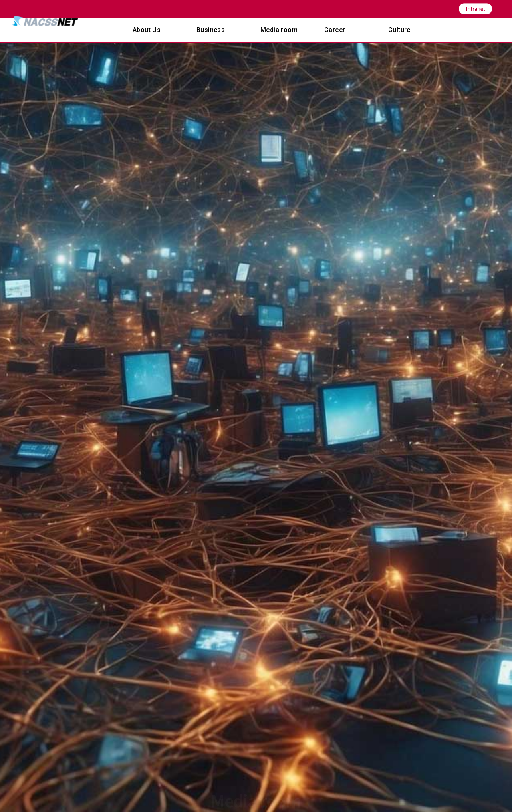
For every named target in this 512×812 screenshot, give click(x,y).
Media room (279, 30)
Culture (399, 30)
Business (211, 30)
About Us (147, 30)
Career (335, 30)
